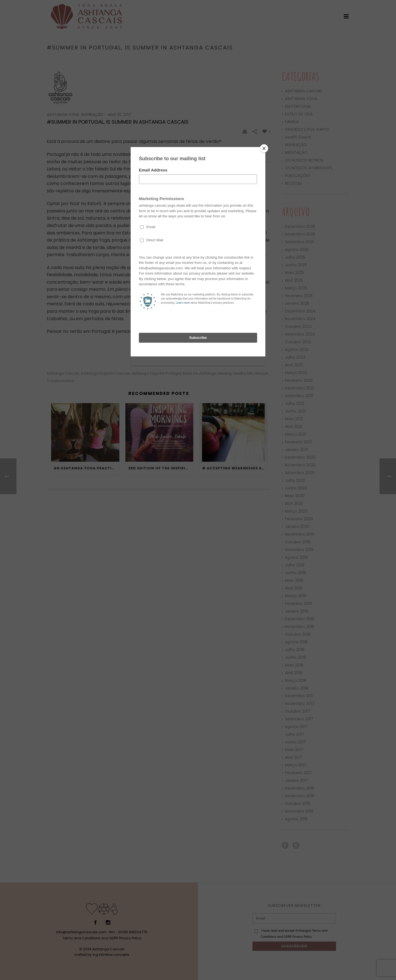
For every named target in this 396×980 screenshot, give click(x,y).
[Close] (264, 148)
